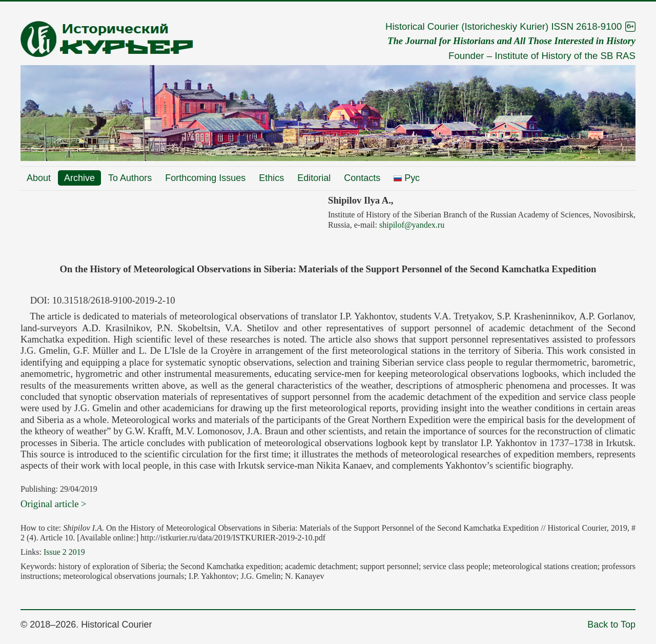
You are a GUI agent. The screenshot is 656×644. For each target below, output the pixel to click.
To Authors (130, 178)
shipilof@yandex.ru (412, 225)
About (39, 178)
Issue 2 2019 (64, 552)
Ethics (271, 178)
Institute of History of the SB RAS (565, 56)
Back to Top (611, 625)
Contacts (362, 178)
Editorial (314, 178)
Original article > (54, 504)
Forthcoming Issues (205, 178)
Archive (79, 178)
